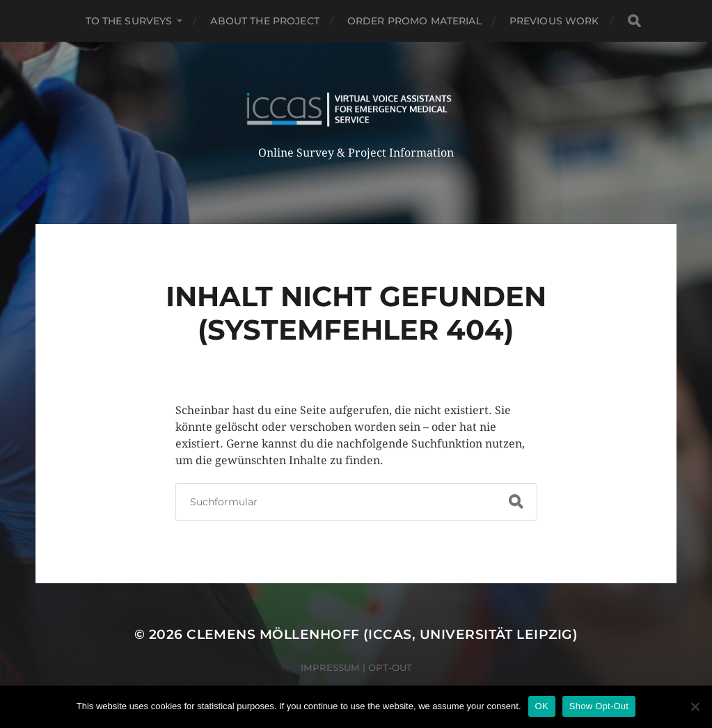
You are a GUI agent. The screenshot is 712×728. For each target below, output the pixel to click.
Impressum (330, 667)
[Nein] (695, 706)
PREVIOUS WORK (554, 21)
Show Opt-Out (599, 706)
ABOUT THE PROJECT (264, 21)
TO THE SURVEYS (129, 21)
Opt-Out (390, 667)
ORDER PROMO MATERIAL (414, 21)
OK (542, 706)
